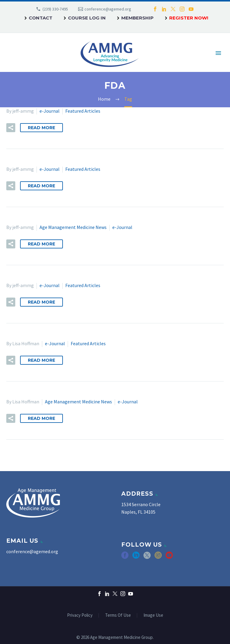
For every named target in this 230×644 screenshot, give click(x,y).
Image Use (153, 615)
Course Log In (87, 18)
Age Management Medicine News (73, 227)
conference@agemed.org (108, 9)
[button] (11, 128)
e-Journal (50, 111)
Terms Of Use (118, 615)
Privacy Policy (80, 615)
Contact (41, 18)
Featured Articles (83, 111)
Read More (41, 128)
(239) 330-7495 (55, 9)
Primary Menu (218, 53)
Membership (137, 18)
